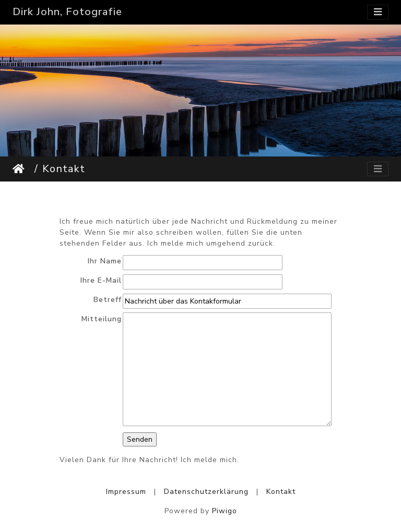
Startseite (21, 169)
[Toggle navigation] (378, 12)
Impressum (126, 492)
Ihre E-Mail (101, 280)
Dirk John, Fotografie (67, 12)
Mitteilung (102, 319)
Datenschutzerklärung (206, 492)
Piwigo (225, 511)
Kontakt (64, 169)
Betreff (108, 300)
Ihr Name (105, 261)
